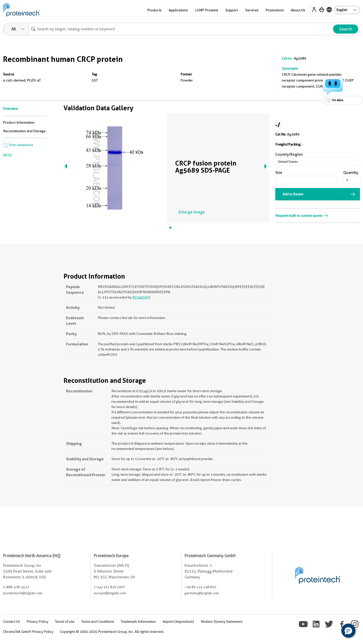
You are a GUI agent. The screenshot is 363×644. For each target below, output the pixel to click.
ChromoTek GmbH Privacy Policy (28, 632)
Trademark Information (138, 622)
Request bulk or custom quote (302, 216)
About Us (298, 10)
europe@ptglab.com (110, 593)
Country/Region (289, 154)
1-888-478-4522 (16, 587)
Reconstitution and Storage (24, 131)
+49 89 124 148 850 (200, 587)
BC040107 (141, 297)
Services (252, 10)
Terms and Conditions (98, 622)
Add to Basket (293, 194)
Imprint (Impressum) (178, 622)
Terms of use (65, 622)
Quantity (351, 173)
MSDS (8, 155)
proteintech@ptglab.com (23, 593)
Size (279, 173)
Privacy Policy (37, 622)
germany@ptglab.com (202, 593)
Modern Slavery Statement (221, 622)
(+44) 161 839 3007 (109, 587)
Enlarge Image (192, 212)
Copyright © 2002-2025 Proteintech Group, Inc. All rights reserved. (112, 632)
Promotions (275, 10)
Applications (178, 10)
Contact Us (11, 622)
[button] (348, 631)
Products (154, 10)
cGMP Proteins (207, 10)
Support (232, 10)
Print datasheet (18, 145)
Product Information (19, 122)
